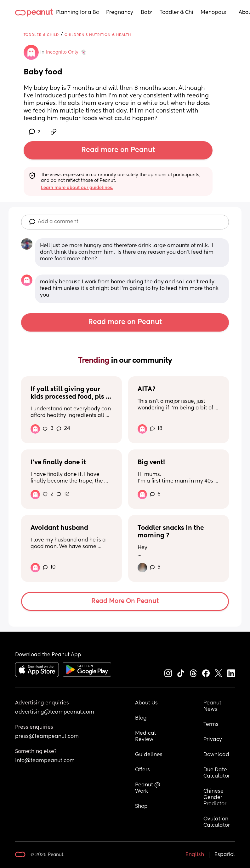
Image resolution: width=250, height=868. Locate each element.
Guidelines (149, 755)
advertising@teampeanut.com (55, 712)
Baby (146, 13)
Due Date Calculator (217, 773)
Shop (141, 807)
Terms (211, 725)
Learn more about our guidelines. (77, 188)
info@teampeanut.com (45, 761)
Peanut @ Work (148, 788)
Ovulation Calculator (217, 822)
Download (216, 755)
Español (225, 855)
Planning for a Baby (77, 13)
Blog (141, 718)
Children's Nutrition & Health (98, 35)
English (195, 855)
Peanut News (213, 706)
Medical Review (146, 737)
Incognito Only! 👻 (66, 52)
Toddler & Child (176, 13)
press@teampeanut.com (47, 737)
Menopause (213, 13)
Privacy (213, 740)
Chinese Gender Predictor (215, 798)
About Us (146, 703)
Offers (142, 770)
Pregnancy (120, 13)
